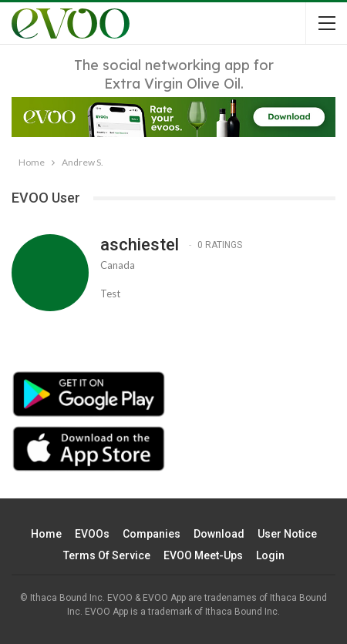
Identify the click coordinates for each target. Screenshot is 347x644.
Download (219, 534)
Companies (152, 534)
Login (270, 555)
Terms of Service (107, 555)
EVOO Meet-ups (203, 555)
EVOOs (92, 534)
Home (46, 534)
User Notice (287, 534)
